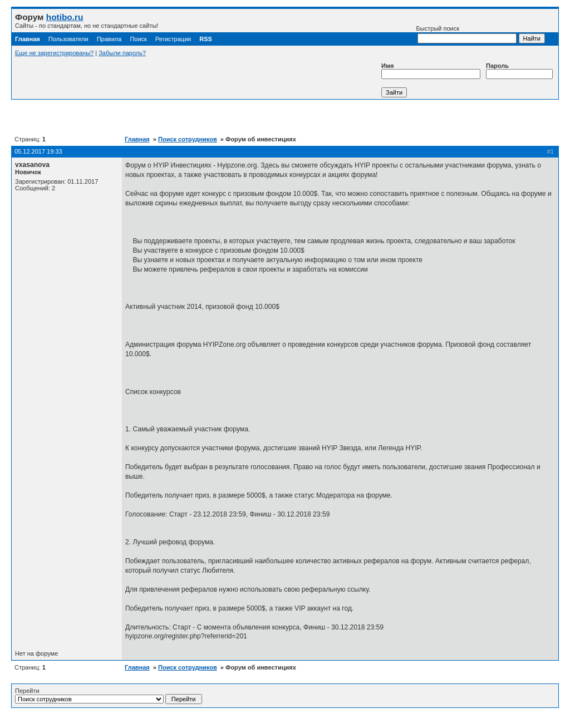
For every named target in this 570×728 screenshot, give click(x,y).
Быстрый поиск (466, 34)
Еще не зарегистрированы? (54, 53)
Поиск (138, 39)
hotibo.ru (65, 17)
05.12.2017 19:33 (38, 151)
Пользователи (68, 39)
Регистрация (173, 39)
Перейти (109, 696)
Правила (109, 39)
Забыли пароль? (122, 53)
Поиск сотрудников (188, 139)
